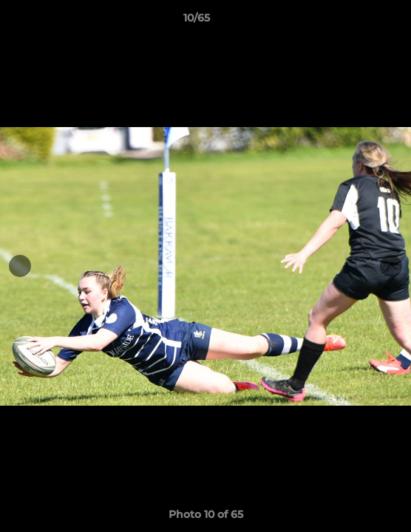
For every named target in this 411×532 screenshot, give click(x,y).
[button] (358, 21)
